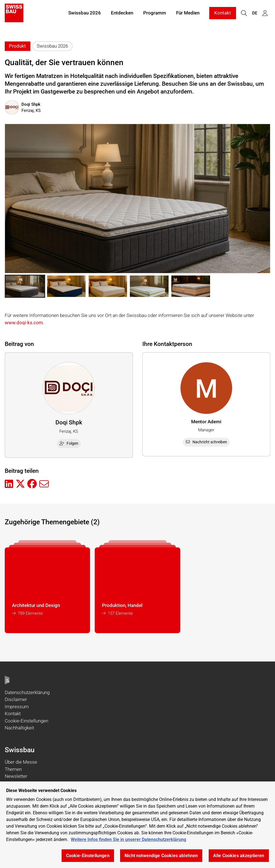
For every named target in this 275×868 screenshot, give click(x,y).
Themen (13, 769)
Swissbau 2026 (85, 13)
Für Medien (188, 13)
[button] (25, 286)
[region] (137, 825)
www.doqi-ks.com (24, 323)
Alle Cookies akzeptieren (239, 856)
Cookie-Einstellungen (26, 721)
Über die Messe (21, 762)
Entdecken (122, 13)
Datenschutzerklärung (27, 692)
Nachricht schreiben (206, 442)
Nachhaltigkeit (19, 728)
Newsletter (16, 776)
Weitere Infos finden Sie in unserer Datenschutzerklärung (128, 839)
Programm (155, 13)
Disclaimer (16, 699)
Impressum (17, 707)
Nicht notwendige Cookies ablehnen (161, 856)
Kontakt (223, 13)
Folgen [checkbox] (69, 443)
